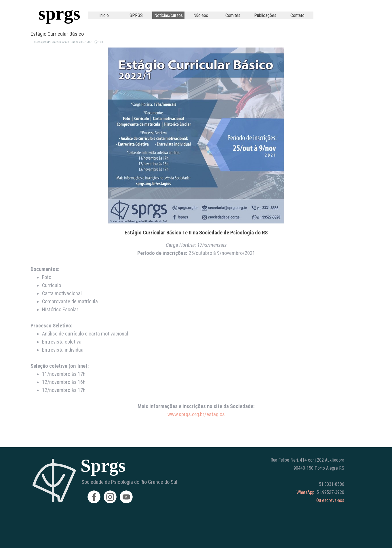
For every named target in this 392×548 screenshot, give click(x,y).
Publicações (265, 15)
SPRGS (136, 15)
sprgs (59, 13)
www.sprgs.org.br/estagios (196, 414)
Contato (297, 15)
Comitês (233, 15)
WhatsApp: (306, 492)
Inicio (104, 15)
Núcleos (201, 15)
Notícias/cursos (169, 15)
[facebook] (94, 497)
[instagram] (110, 497)
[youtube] (126, 497)
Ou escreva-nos (330, 500)
